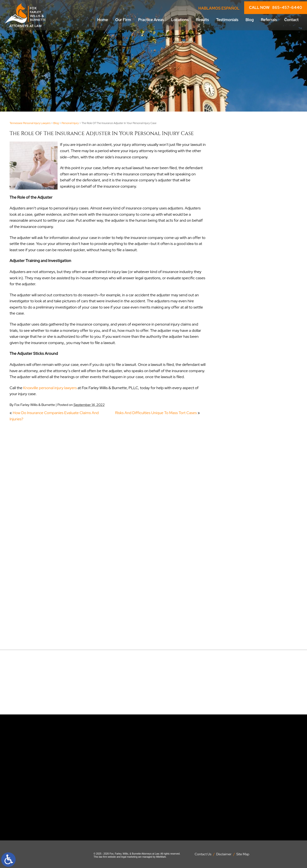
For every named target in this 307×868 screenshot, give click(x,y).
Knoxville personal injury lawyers (50, 388)
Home (103, 20)
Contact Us (203, 854)
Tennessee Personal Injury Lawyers (30, 123)
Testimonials (227, 20)
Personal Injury (70, 123)
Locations (180, 20)
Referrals (269, 20)
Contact (291, 20)
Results (202, 20)
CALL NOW (276, 8)
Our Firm (123, 20)
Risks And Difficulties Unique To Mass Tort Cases (156, 413)
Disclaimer (224, 854)
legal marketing (129, 857)
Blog (250, 20)
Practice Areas (151, 20)
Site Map (243, 854)
